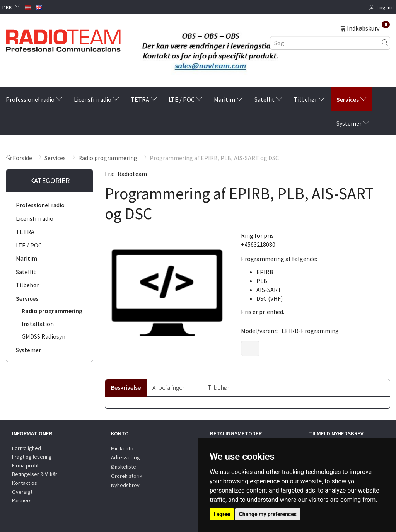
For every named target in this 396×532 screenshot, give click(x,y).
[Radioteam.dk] (63, 39)
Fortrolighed (26, 448)
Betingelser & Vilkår (35, 474)
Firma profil (25, 465)
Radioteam (132, 174)
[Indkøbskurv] (365, 28)
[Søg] (385, 43)
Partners (22, 500)
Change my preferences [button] (268, 514)
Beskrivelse (126, 387)
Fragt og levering (32, 457)
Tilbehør (218, 387)
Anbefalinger (168, 387)
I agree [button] (222, 514)
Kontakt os (25, 483)
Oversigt (22, 492)
